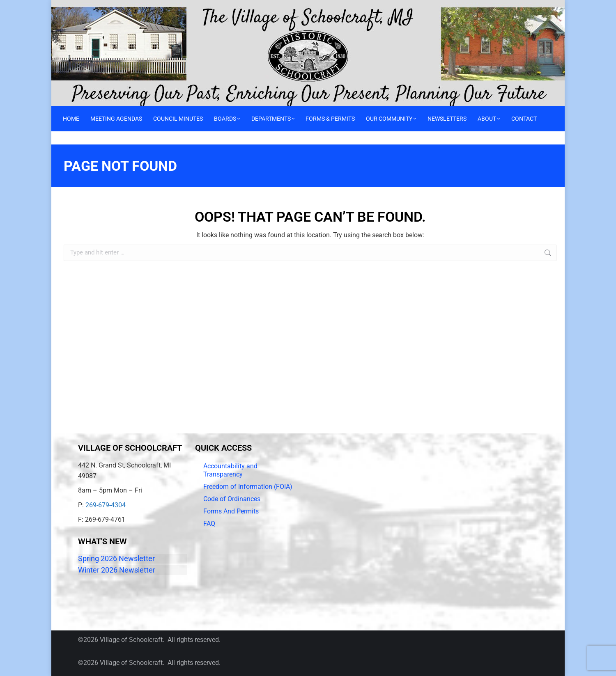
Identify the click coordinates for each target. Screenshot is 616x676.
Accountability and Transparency (230, 470)
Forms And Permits (231, 511)
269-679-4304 (106, 505)
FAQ (209, 524)
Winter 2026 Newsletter (117, 570)
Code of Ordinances (232, 499)
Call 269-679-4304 (80, 6)
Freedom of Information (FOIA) (248, 487)
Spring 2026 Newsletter (116, 558)
